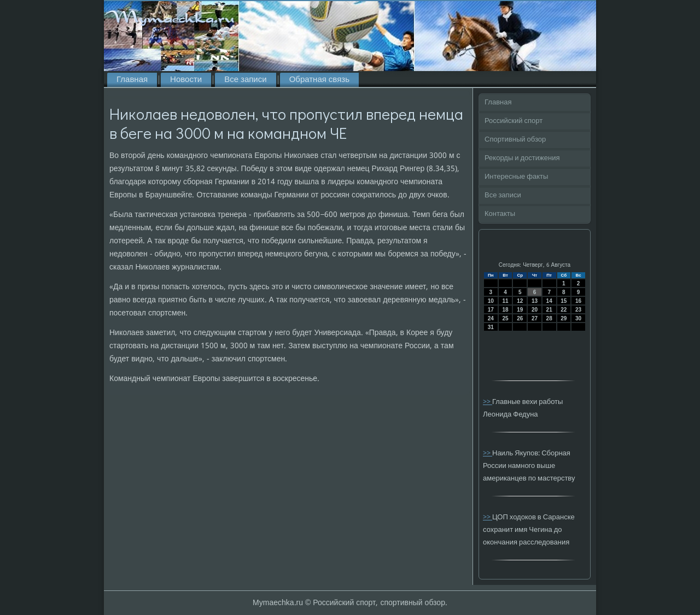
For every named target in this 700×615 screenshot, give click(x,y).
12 (520, 301)
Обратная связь (319, 80)
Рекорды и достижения (522, 158)
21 (549, 310)
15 (564, 301)
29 (564, 318)
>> (488, 402)
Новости (186, 80)
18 (505, 310)
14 (549, 301)
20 (535, 310)
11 (505, 301)
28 (549, 318)
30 (578, 318)
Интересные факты (516, 177)
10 (491, 301)
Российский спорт (514, 121)
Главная (132, 80)
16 (578, 301)
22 (564, 310)
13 (535, 301)
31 (491, 327)
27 (535, 318)
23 (578, 310)
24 (491, 318)
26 (520, 318)
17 (491, 310)
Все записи (245, 80)
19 (520, 310)
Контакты (500, 214)
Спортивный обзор (515, 140)
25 (505, 318)
